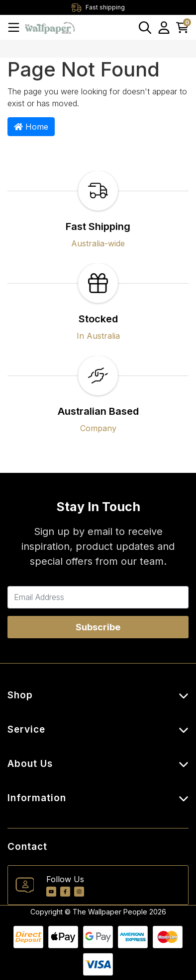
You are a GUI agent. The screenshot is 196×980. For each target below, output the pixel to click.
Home (31, 127)
